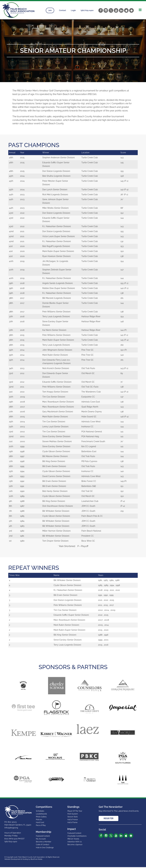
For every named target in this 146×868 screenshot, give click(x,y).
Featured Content (43, 837)
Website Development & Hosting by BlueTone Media (23, 860)
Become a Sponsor (75, 845)
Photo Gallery (41, 818)
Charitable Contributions (77, 837)
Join (50, 10)
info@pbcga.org (11, 829)
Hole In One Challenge (45, 848)
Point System (73, 815)
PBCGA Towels (73, 840)
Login (73, 10)
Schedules (40, 812)
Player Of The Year (75, 812)
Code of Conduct (43, 845)
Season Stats (73, 818)
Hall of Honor (73, 820)
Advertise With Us (75, 843)
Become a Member (44, 843)
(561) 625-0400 (87, 10)
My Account (41, 840)
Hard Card (40, 823)
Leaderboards (41, 815)
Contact (63, 10)
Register (109, 819)
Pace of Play (41, 826)
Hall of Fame (72, 823)
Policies (39, 820)
